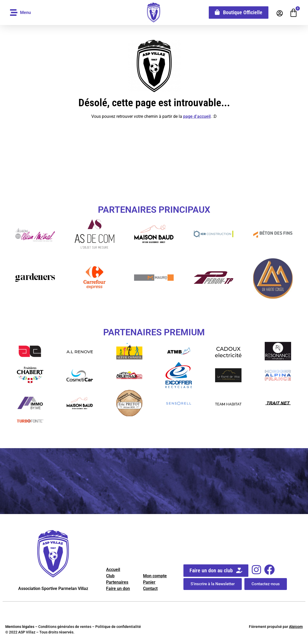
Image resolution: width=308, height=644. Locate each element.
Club (110, 576)
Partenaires (117, 582)
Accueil (113, 570)
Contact (150, 589)
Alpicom (296, 627)
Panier (149, 582)
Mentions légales (20, 627)
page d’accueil (197, 116)
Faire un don (118, 589)
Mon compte (155, 576)
